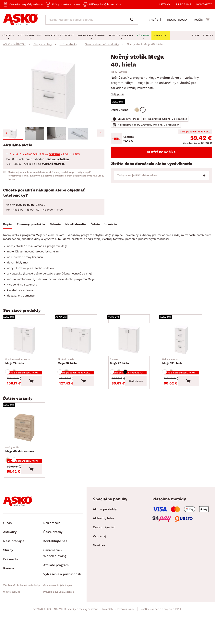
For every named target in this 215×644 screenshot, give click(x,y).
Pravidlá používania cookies (58, 612)
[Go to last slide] (7, 133)
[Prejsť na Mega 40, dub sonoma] (29, 440)
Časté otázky (53, 552)
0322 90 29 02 (25, 205)
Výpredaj (99, 556)
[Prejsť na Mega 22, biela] (134, 342)
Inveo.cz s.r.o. (125, 629)
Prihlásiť (154, 20)
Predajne (183, 4)
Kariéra (8, 588)
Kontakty (204, 4)
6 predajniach (179, 119)
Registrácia (177, 20)
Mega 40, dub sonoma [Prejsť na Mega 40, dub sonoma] (21, 464)
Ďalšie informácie (104, 224)
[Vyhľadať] (133, 20)
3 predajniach (172, 125)
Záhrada (143, 35)
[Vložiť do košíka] (41, 391)
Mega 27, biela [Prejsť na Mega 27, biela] (19, 366)
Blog (196, 35)
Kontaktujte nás (55, 561)
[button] (13, 134)
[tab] (7, 225)
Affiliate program (56, 585)
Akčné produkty (105, 529)
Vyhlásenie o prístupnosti (62, 594)
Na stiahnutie (76, 224)
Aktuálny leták (104, 538)
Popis (7, 224)
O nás (7, 543)
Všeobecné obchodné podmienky (21, 605)
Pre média (11, 579)
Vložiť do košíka (161, 152)
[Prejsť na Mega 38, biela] (82, 342)
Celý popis (118, 94)
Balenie (55, 224)
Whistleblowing (12, 612)
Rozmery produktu (31, 224)
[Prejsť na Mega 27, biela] (29, 342)
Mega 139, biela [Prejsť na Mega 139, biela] (174, 366)
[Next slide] (101, 133)
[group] (54, 90)
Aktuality (10, 552)
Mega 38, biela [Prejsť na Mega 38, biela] (69, 366)
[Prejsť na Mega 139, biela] (186, 342)
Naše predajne (14, 561)
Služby (208, 35)
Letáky (165, 4)
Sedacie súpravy (121, 35)
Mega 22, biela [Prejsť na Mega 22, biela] (121, 366)
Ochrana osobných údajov (57, 605)
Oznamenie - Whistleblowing (55, 573)
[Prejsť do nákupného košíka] (202, 19)
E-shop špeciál (104, 547)
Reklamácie (52, 543)
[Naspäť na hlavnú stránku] (20, 20)
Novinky (99, 565)
